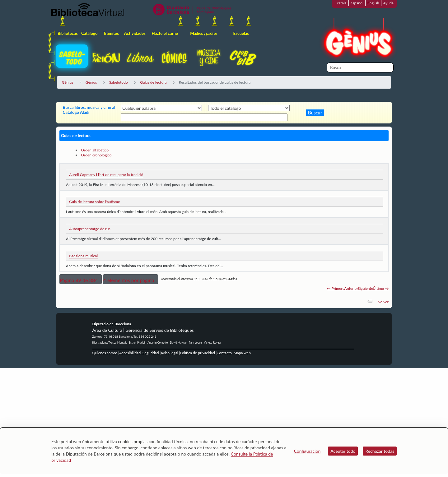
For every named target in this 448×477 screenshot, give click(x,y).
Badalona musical (83, 256)
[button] (81, 279)
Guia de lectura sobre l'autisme (94, 202)
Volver (383, 302)
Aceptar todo (343, 451)
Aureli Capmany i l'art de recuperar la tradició (106, 175)
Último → (381, 288)
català (342, 3)
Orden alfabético (95, 150)
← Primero (336, 288)
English (373, 3)
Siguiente (365, 288)
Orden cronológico (96, 155)
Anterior (351, 288)
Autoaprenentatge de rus (90, 229)
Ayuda (388, 3)
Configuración (307, 451)
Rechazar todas (380, 451)
